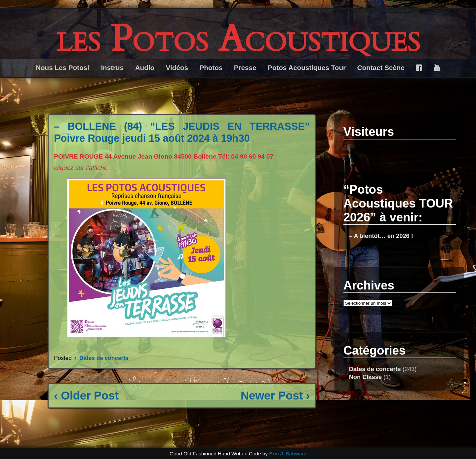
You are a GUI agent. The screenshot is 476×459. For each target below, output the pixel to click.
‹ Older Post (86, 396)
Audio (145, 68)
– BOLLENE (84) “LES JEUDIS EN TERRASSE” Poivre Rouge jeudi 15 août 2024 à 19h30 (182, 132)
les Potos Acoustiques (238, 39)
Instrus (112, 68)
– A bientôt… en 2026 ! (381, 236)
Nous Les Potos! (63, 68)
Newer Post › (275, 396)
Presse (245, 68)
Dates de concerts (104, 358)
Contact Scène (381, 68)
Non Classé (365, 377)
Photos (211, 68)
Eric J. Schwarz (288, 454)
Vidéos (177, 68)
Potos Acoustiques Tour (307, 68)
